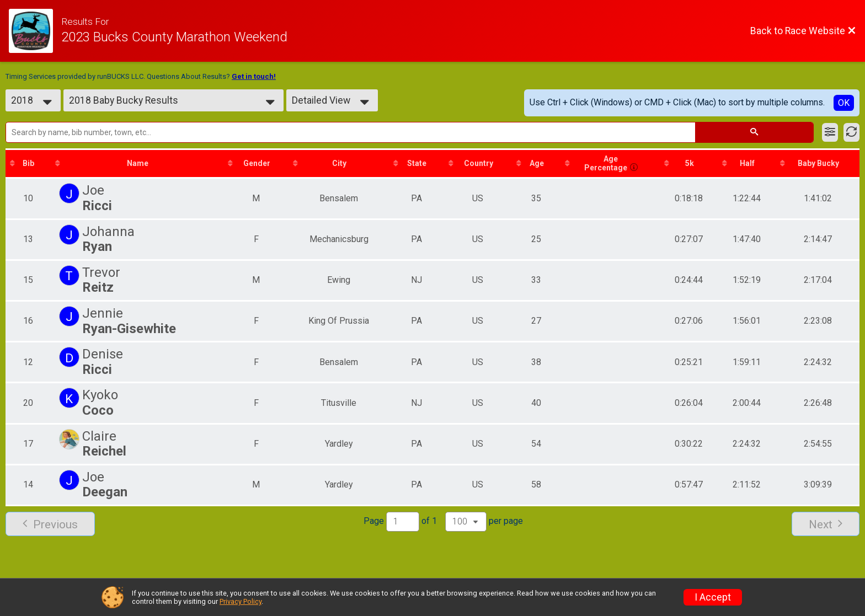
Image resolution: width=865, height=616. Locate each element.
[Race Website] (35, 31)
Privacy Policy (241, 601)
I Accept (713, 597)
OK (844, 103)
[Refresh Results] (851, 132)
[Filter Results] (830, 132)
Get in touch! (254, 76)
